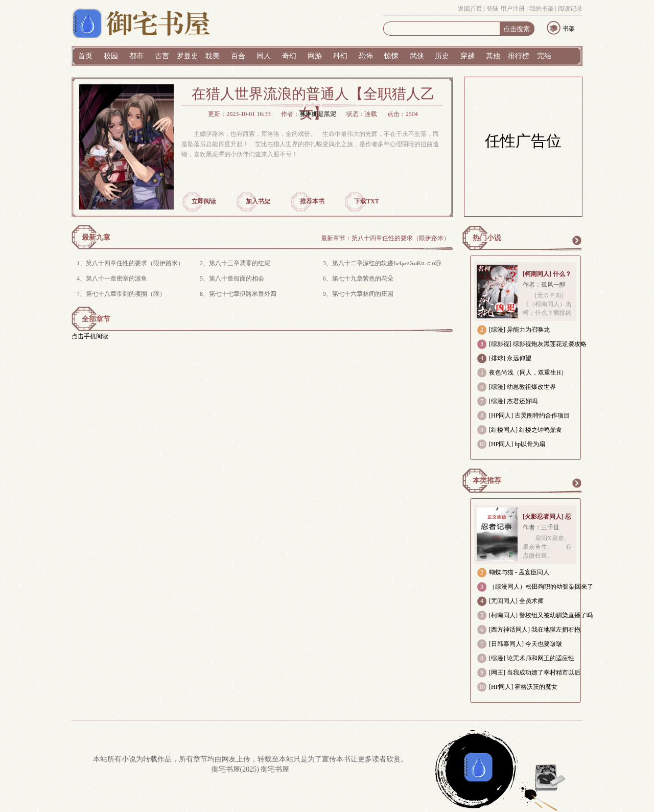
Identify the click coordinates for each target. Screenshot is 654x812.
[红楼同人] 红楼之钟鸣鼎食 (525, 430)
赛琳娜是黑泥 (318, 114)
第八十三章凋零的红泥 (240, 263)
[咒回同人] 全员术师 (516, 601)
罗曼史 (188, 56)
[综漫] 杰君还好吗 (513, 401)
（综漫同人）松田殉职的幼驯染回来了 (541, 587)
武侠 (417, 56)
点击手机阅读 (90, 336)
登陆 (493, 9)
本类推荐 (487, 481)
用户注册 (512, 9)
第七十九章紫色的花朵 (363, 279)
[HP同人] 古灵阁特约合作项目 (529, 415)
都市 (136, 56)
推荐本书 (312, 201)
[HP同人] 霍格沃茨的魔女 (523, 687)
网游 (315, 56)
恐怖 (366, 56)
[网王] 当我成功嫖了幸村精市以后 (535, 672)
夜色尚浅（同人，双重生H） (528, 373)
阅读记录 (570, 9)
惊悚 (391, 56)
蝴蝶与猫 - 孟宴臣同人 (519, 572)
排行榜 (519, 56)
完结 (544, 56)
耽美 (213, 56)
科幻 (340, 56)
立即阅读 (204, 201)
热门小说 (487, 238)
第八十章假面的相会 (237, 279)
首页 (85, 56)
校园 (111, 56)
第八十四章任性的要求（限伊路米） (401, 238)
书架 (569, 29)
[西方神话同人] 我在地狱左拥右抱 (535, 630)
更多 (576, 240)
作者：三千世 (541, 527)
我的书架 (542, 9)
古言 (162, 56)
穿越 (468, 56)
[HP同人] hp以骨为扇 (517, 444)
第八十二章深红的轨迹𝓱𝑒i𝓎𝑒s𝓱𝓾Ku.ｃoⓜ (387, 263)
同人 (264, 56)
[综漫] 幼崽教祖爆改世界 (522, 387)
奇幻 (289, 56)
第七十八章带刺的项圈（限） (126, 294)
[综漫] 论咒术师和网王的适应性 (532, 658)
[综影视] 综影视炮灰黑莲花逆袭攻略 (538, 344)
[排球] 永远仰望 (510, 358)
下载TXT (367, 201)
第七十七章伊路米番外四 (243, 294)
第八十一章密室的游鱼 (116, 279)
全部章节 (96, 319)
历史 (442, 56)
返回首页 (470, 9)
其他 (493, 56)
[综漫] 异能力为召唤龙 (519, 330)
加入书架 (258, 201)
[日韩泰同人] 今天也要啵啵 (525, 644)
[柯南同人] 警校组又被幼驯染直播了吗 (541, 615)
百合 (238, 56)
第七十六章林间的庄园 (363, 294)
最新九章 (96, 237)
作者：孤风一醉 (544, 285)
